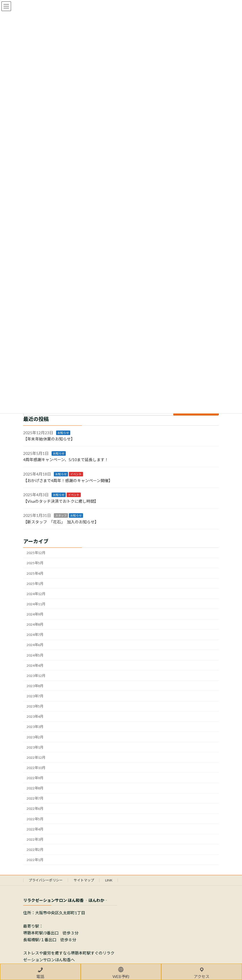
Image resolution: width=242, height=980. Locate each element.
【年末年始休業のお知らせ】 (49, 439)
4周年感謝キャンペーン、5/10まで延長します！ (66, 460)
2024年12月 (36, 594)
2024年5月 (35, 655)
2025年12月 (36, 553)
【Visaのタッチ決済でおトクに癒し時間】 (61, 501)
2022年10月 (36, 768)
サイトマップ (84, 880)
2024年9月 (35, 614)
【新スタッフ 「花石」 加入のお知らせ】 (61, 522)
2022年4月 (35, 829)
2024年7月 (35, 635)
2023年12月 (36, 676)
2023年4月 (35, 716)
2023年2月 (35, 737)
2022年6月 (35, 809)
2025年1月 (35, 584)
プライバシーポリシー (46, 880)
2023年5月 (35, 706)
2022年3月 (35, 839)
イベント (76, 474)
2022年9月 (35, 778)
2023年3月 (35, 727)
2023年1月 (35, 747)
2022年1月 (35, 860)
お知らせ (63, 433)
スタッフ (61, 516)
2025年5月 (35, 563)
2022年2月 (35, 850)
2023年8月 (35, 686)
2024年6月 (35, 645)
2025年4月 (35, 573)
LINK (109, 880)
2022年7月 (35, 798)
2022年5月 (35, 819)
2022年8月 (35, 788)
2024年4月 (35, 665)
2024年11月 (36, 604)
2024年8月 (35, 624)
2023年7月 (35, 696)
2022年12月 (36, 758)
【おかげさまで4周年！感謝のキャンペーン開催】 (68, 481)
